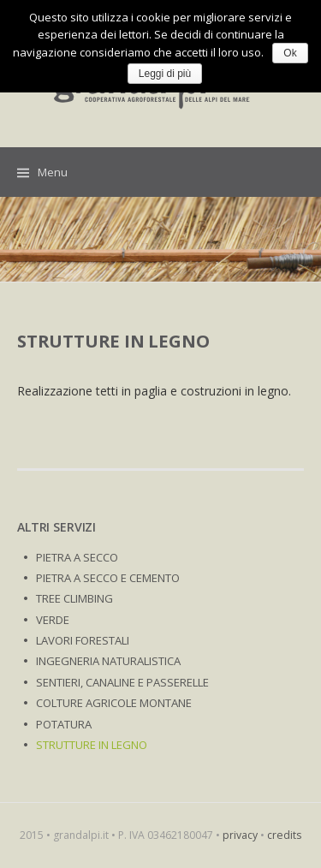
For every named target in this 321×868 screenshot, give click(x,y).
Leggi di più (165, 74)
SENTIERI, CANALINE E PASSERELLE (122, 682)
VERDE (53, 620)
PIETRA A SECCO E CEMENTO (108, 578)
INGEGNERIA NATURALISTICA (108, 661)
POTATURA (64, 724)
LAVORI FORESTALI (83, 640)
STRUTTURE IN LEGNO (92, 745)
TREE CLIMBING (74, 598)
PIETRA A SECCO (77, 557)
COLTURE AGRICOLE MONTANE (114, 703)
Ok (290, 53)
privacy (240, 835)
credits (284, 835)
